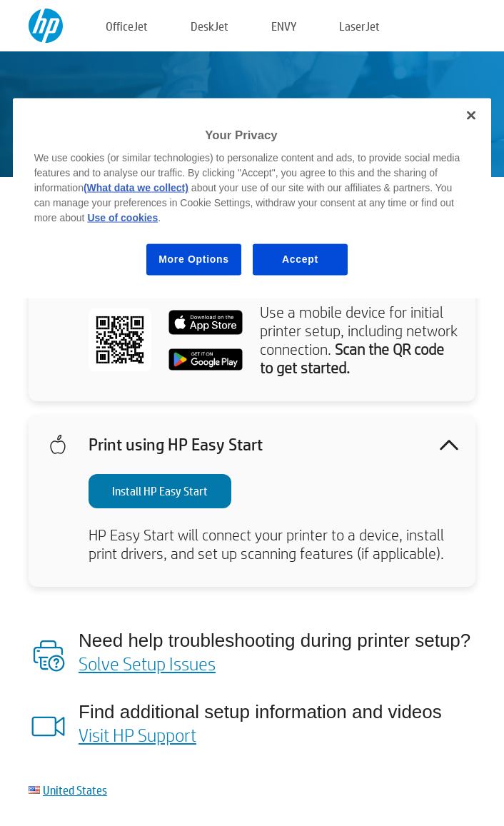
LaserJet (359, 26)
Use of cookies (122, 218)
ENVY (284, 26)
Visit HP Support (137, 735)
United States (75, 790)
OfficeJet (127, 26)
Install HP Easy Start (160, 491)
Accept (300, 259)
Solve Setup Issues (147, 663)
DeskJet (210, 26)
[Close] (471, 115)
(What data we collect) (136, 188)
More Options (194, 259)
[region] (252, 198)
